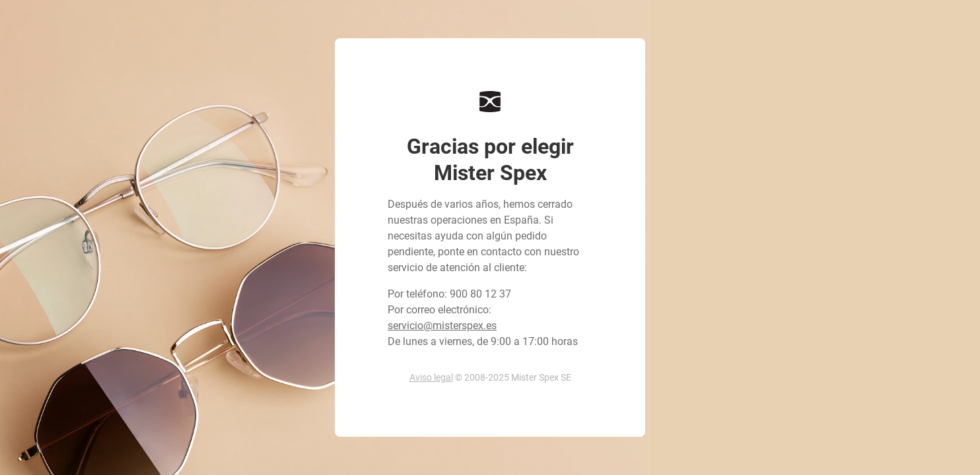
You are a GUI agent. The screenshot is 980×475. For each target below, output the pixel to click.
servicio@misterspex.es (442, 326)
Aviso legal (431, 377)
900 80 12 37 (480, 294)
